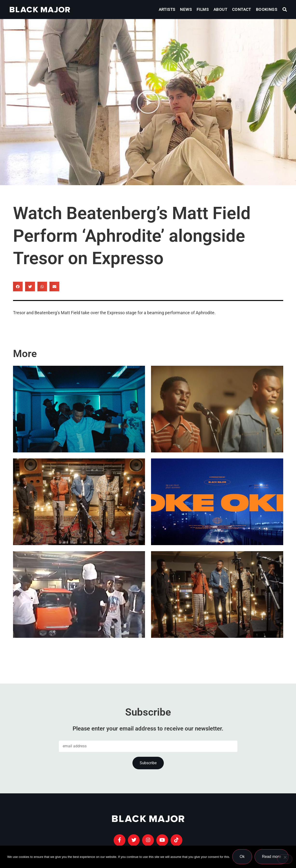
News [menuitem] (186, 9)
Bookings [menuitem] (267, 9)
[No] (285, 859)
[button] (285, 10)
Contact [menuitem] (242, 9)
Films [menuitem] (203, 9)
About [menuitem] (220, 9)
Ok (242, 857)
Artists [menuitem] (167, 9)
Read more (272, 857)
